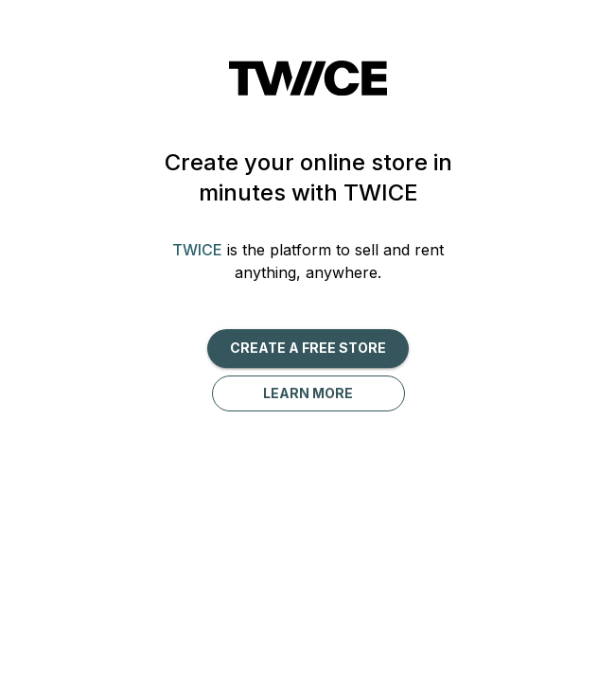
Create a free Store (308, 348)
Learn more (308, 393)
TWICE (197, 250)
